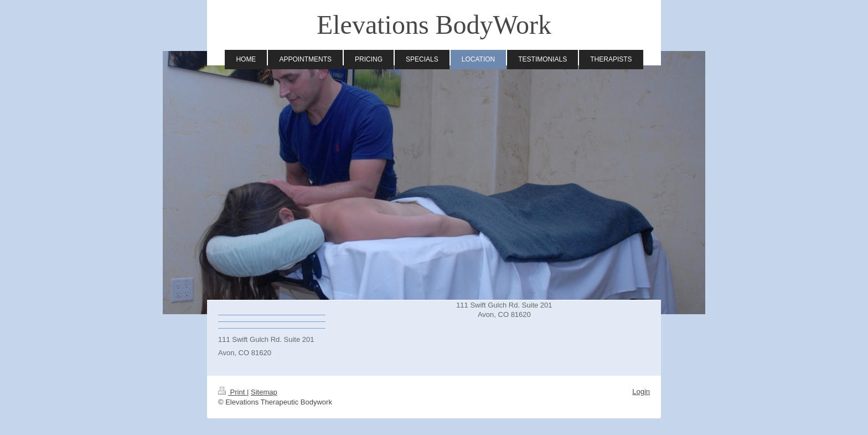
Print (232, 392)
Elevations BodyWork (434, 25)
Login (641, 391)
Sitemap (264, 392)
